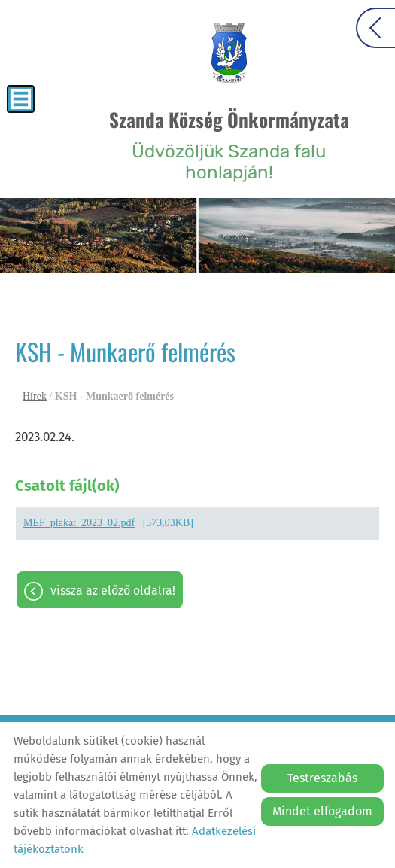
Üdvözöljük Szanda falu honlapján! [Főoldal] (229, 144)
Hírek (35, 396)
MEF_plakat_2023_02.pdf (79, 523)
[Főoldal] (229, 53)
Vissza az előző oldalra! (113, 591)
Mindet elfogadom (322, 811)
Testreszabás (322, 778)
